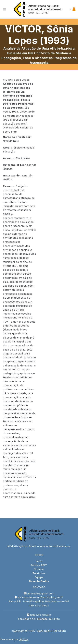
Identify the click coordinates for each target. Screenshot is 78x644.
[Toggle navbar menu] (5, 9)
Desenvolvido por (14, 640)
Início (39, 561)
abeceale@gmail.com (39, 593)
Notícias (39, 569)
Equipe (39, 577)
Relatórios (39, 573)
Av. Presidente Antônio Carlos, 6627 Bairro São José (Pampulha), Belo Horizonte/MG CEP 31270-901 (39, 601)
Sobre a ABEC (39, 565)
